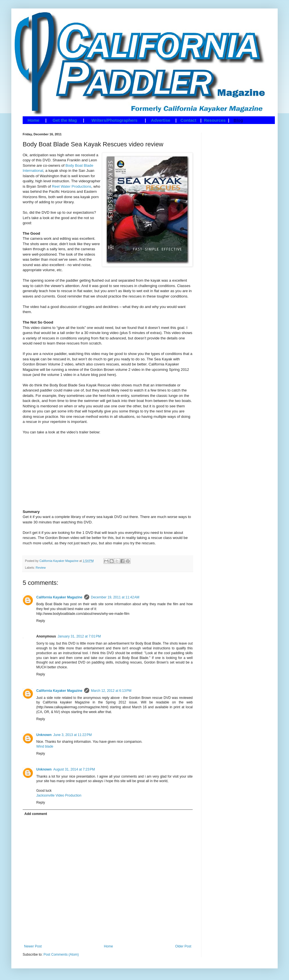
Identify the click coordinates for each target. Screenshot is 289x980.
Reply (41, 621)
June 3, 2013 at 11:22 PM (73, 735)
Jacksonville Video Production (59, 795)
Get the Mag (65, 120)
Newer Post (33, 946)
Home (33, 120)
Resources (215, 120)
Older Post (183, 946)
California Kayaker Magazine (59, 597)
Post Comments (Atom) (61, 955)
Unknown (44, 735)
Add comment (36, 814)
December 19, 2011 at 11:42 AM (115, 597)
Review (41, 568)
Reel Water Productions (72, 186)
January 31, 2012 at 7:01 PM (79, 636)
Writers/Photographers (114, 120)
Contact (188, 120)
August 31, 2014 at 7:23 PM (74, 769)
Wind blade (45, 746)
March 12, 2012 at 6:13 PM (111, 691)
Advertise (161, 120)
